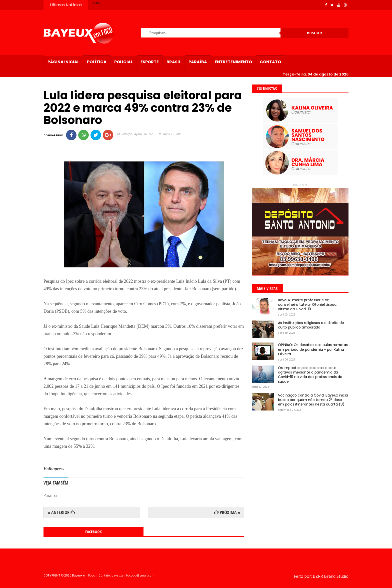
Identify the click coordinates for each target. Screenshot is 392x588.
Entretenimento (233, 62)
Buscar (314, 33)
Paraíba (198, 62)
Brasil (174, 62)
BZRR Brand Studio (331, 576)
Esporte (150, 62)
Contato (270, 62)
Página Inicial (63, 62)
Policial (123, 62)
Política (97, 62)
